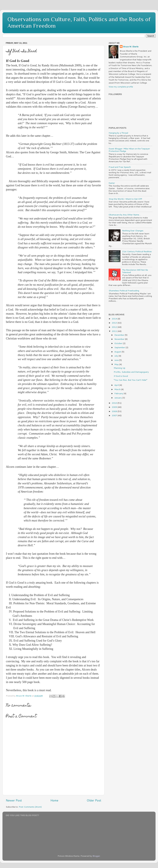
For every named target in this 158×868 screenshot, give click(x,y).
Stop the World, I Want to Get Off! (125, 199)
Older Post (94, 800)
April (117, 385)
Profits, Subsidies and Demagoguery (131, 372)
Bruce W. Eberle (131, 47)
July (116, 356)
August (118, 352)
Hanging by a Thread (118, 133)
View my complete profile (121, 87)
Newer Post (14, 800)
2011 (115, 331)
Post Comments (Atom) (30, 807)
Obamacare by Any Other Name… (125, 215)
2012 (115, 327)
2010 (115, 403)
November (120, 339)
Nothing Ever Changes (133, 231)
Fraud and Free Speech (120, 167)
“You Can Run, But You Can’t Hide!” (131, 380)
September (120, 347)
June (117, 360)
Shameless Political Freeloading (124, 290)
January (118, 398)
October (119, 343)
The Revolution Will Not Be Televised (135, 271)
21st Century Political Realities (137, 251)
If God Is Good (121, 376)
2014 (115, 319)
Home (54, 800)
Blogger (96, 856)
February (119, 393)
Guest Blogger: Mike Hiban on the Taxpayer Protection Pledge (129, 150)
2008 (115, 411)
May (117, 364)
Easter (112, 183)
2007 (115, 415)
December (120, 335)
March (118, 389)
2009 (115, 407)
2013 (115, 323)
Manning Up (119, 368)
